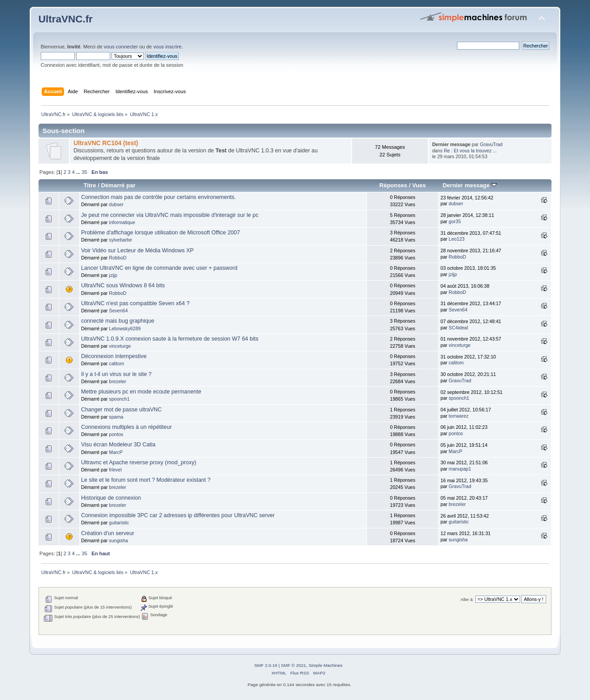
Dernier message (470, 185)
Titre (90, 185)
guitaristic (119, 523)
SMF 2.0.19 (266, 665)
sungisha (118, 540)
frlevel (115, 470)
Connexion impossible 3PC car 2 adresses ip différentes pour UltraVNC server (178, 515)
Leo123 (457, 239)
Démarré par (118, 185)
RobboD (118, 258)
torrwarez (459, 416)
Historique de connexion (111, 498)
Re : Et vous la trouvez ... (470, 151)
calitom (116, 363)
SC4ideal (459, 328)
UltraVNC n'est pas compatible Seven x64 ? (135, 303)
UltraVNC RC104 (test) (106, 143)
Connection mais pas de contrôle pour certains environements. (159, 197)
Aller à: (467, 599)
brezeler (117, 381)
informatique (122, 222)
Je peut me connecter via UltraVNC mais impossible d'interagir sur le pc (170, 215)
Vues (419, 185)
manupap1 (460, 469)
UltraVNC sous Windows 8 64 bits (123, 285)
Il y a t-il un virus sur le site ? (116, 374)
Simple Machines (326, 665)
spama (116, 417)
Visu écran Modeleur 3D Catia (118, 445)
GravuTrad (491, 144)
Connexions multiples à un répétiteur (126, 427)
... (79, 172)
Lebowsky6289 (125, 328)
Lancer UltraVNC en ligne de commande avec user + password (159, 268)
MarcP (116, 452)
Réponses (393, 185)
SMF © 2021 (293, 665)
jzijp (113, 275)
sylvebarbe (120, 240)
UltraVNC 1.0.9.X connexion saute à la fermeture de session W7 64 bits (170, 339)
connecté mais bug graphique (118, 321)
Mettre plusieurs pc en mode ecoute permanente (141, 392)
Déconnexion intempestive (114, 356)
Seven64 (118, 311)
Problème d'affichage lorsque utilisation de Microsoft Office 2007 (161, 233)
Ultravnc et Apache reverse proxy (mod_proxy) (139, 462)
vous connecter (121, 47)
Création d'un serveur (108, 533)
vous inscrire (167, 47)
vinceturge (120, 346)
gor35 (455, 221)
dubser (116, 204)
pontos (116, 434)
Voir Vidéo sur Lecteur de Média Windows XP (137, 251)
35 (84, 172)
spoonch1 (119, 399)
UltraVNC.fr (66, 19)
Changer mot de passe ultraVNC (121, 410)
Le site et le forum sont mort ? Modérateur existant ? (146, 480)
